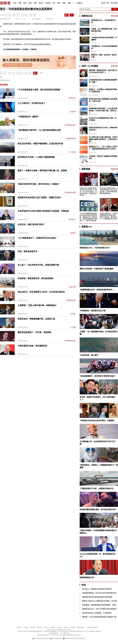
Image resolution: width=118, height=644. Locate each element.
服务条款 (39, 628)
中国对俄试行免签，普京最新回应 (32, 346)
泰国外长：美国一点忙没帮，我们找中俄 (104, 56)
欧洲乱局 (73, 112)
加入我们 (59, 628)
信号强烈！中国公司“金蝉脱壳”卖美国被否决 (103, 157)
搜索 (115, 9)
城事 (64, 3)
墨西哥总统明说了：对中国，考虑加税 (34, 332)
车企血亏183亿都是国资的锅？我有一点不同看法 (103, 119)
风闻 (20, 3)
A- (21, 19)
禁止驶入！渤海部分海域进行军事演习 (97, 589)
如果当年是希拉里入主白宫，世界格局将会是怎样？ (103, 129)
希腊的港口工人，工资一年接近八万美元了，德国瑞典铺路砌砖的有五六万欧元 (103, 148)
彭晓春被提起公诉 (87, 577)
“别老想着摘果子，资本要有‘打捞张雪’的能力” (98, 376)
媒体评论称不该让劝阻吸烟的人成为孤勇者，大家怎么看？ (103, 100)
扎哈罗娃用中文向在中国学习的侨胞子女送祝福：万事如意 (43, 211)
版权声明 (33, 628)
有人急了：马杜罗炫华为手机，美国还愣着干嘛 (38, 265)
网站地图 (66, 628)
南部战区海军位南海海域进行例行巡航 (97, 597)
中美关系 (73, 314)
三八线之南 (72, 152)
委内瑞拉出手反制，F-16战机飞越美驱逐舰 (36, 157)
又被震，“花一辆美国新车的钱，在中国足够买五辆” (104, 30)
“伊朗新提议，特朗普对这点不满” (93, 311)
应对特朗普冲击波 (70, 125)
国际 (30, 3)
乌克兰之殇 (72, 287)
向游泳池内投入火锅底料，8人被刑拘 (97, 613)
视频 (69, 3)
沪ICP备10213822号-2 (23, 631)
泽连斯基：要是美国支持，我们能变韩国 (35, 278)
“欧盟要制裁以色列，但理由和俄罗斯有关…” (97, 290)
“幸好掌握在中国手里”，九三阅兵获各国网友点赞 (39, 130)
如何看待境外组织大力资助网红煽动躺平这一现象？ (103, 81)
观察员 (79, 3)
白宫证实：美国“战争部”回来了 (31, 224)
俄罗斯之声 (72, 98)
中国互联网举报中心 (57, 638)
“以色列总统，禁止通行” (89, 355)
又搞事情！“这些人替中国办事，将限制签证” (37, 305)
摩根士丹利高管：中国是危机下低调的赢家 (96, 269)
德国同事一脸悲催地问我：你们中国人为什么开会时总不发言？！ (103, 71)
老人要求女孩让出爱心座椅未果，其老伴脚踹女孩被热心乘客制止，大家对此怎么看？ (103, 139)
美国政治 (73, 233)
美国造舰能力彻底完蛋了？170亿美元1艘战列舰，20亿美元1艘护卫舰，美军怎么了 (103, 111)
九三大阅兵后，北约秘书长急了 (31, 103)
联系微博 (53, 628)
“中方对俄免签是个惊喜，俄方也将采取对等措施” (39, 90)
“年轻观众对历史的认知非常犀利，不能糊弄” (104, 39)
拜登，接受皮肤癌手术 (28, 251)
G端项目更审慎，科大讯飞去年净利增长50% (99, 593)
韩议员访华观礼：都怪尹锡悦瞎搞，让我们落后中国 (40, 144)
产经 (54, 3)
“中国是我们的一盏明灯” (28, 117)
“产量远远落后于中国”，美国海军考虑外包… (97, 489)
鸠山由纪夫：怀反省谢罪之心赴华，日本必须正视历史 (41, 292)
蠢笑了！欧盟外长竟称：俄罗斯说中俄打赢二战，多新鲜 (42, 171)
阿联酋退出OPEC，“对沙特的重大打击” (103, 21)
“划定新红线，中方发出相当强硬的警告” (104, 47)
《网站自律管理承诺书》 (93, 628)
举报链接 (73, 628)
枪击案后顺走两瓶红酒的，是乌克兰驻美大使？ (98, 509)
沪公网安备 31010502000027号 (41, 638)
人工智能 (73, 327)
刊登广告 (46, 628)
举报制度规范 (81, 628)
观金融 (48, 3)
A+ (25, 19)
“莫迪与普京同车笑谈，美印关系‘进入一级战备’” (39, 184)
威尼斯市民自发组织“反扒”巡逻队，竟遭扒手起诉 (39, 197)
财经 (25, 3)
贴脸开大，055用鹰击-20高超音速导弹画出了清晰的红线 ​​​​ (103, 90)
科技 (59, 3)
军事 (35, 3)
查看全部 (114, 16)
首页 (15, 3)
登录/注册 (114, 3)
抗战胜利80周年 (71, 139)
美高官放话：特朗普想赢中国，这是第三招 (36, 319)
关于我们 (26, 628)
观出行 (41, 3)
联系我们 (19, 628)
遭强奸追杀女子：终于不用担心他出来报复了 (100, 609)
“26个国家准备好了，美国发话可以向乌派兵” (37, 238)
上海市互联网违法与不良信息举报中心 (74, 638)
